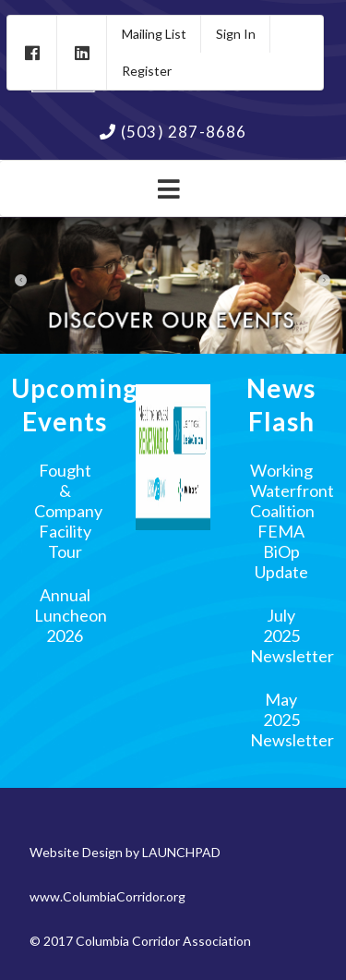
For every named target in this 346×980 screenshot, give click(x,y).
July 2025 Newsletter (292, 635)
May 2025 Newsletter (292, 720)
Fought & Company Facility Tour (68, 511)
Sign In (236, 34)
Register (147, 71)
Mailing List (154, 34)
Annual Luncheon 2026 (71, 615)
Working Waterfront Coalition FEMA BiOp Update (292, 521)
